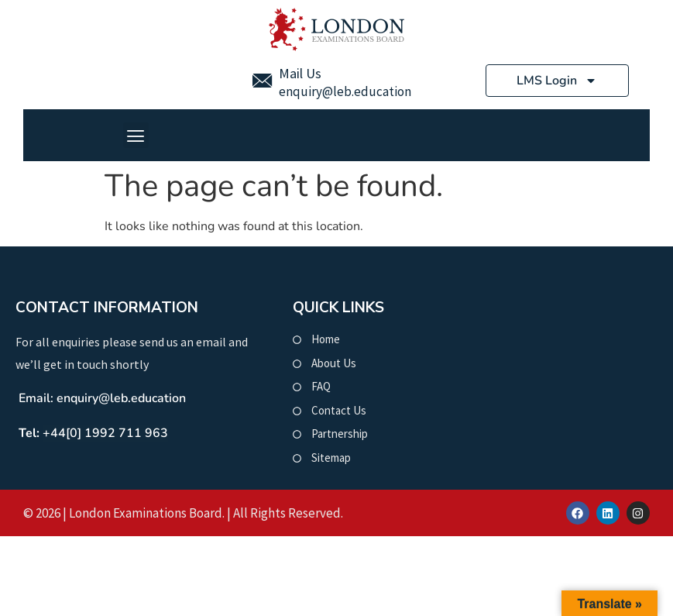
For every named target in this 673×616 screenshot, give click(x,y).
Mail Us (300, 73)
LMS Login (557, 81)
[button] (136, 135)
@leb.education (367, 91)
